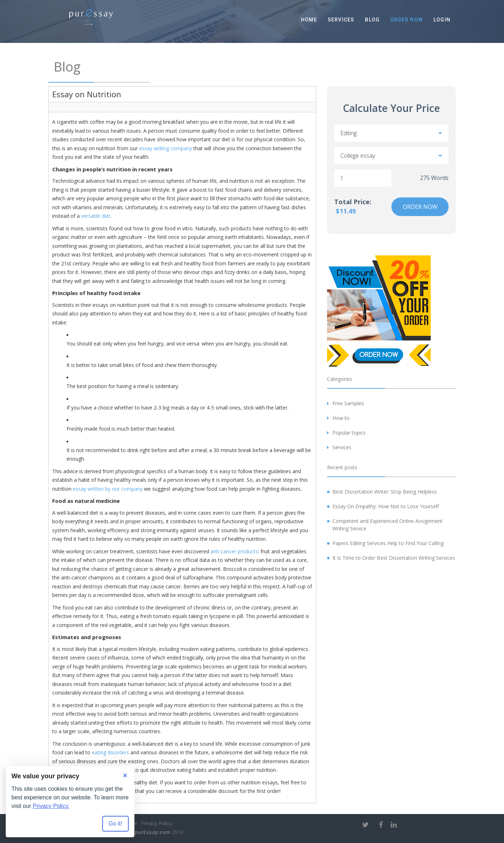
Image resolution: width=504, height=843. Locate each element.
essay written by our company (108, 489)
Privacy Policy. (51, 806)
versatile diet (96, 216)
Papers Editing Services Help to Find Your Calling (388, 543)
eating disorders (110, 752)
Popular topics (349, 433)
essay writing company (165, 148)
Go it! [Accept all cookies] (115, 824)
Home (309, 20)
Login (442, 20)
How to (341, 418)
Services (341, 20)
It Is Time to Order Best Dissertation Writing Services (394, 558)
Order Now (407, 20)
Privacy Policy (157, 823)
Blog (372, 20)
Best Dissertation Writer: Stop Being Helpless (385, 492)
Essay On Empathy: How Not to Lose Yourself (386, 506)
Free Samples (348, 403)
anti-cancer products (234, 551)
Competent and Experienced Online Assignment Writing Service (387, 525)
